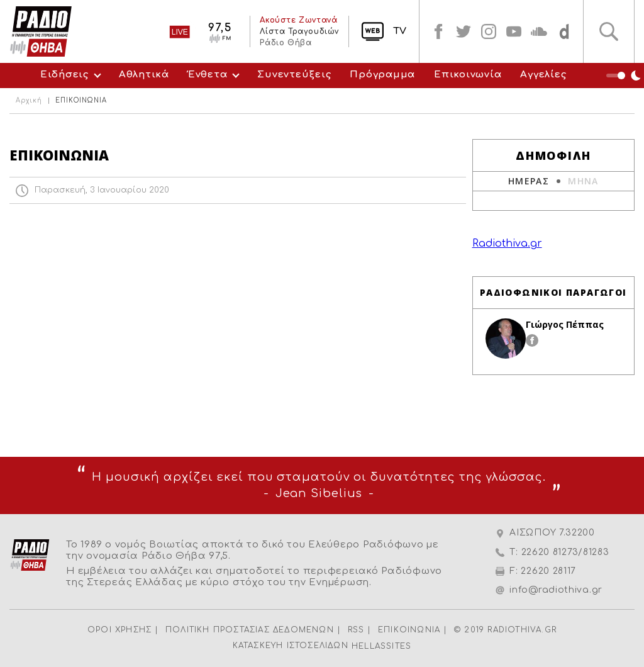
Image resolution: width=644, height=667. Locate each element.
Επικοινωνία (468, 75)
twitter (464, 31)
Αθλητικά (144, 75)
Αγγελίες (543, 75)
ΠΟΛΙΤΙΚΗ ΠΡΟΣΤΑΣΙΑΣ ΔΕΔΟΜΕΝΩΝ (250, 630)
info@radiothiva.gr (556, 590)
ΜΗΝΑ (583, 181)
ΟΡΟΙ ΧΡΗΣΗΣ (119, 630)
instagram (489, 31)
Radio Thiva (41, 31)
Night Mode (625, 76)
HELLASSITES (381, 646)
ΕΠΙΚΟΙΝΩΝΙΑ (409, 630)
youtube (514, 31)
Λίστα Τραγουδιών (299, 31)
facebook (438, 31)
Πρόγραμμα (382, 75)
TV (400, 31)
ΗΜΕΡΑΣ (529, 181)
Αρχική (29, 101)
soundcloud (539, 31)
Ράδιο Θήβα (286, 43)
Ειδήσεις (64, 75)
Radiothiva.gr (507, 244)
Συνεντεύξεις (294, 75)
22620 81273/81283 (565, 552)
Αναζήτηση (609, 31)
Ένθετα (208, 75)
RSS (356, 630)
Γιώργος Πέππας (565, 324)
